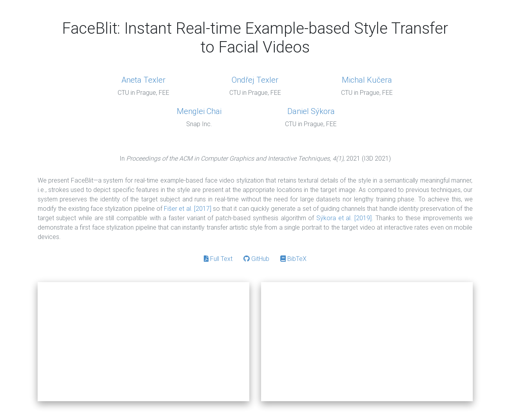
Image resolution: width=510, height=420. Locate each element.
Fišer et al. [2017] (188, 208)
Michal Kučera (367, 80)
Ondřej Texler (255, 80)
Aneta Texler (143, 80)
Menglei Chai (199, 111)
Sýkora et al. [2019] (344, 218)
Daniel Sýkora (311, 111)
